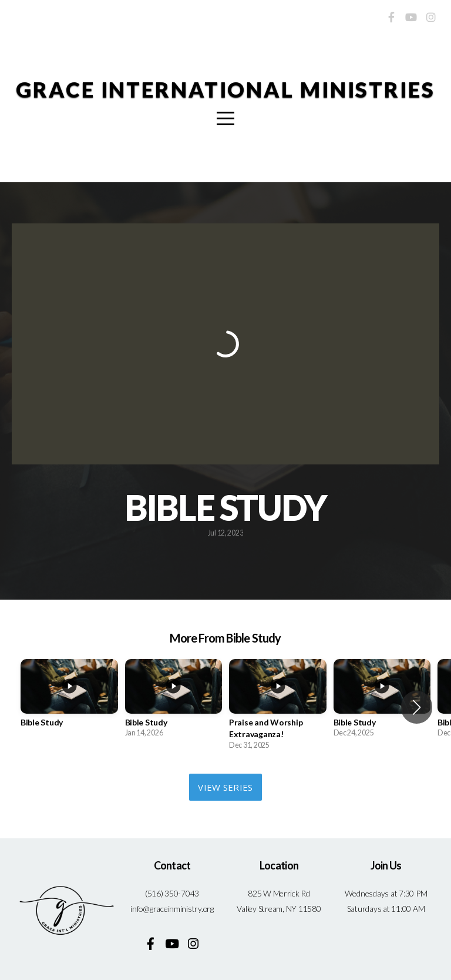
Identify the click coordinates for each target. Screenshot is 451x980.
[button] (417, 707)
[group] (69, 702)
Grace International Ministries (225, 89)
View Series (225, 787)
